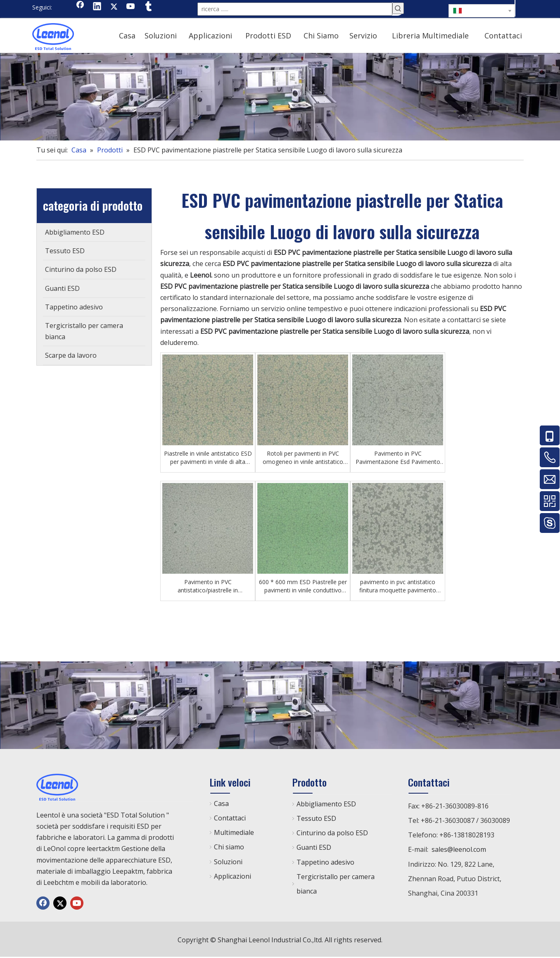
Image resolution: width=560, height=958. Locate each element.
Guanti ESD (314, 847)
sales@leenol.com (459, 849)
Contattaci (230, 818)
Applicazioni (233, 876)
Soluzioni (228, 862)
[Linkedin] (97, 7)
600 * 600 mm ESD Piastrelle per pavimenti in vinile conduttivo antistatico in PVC (303, 586)
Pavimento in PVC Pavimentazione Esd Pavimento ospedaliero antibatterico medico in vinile (398, 458)
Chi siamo (229, 847)
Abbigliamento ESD (326, 804)
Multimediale (234, 832)
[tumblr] (148, 7)
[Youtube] (131, 7)
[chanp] (280, 97)
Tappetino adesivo (325, 862)
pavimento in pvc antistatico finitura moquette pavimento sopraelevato (398, 586)
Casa (221, 803)
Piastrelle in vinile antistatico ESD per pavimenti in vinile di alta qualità (208, 458)
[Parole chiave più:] (398, 8)
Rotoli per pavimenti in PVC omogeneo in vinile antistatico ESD (303, 458)
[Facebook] (80, 7)
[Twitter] (114, 7)
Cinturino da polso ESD (332, 833)
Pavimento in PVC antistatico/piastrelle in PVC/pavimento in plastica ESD (208, 586)
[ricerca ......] (295, 9)
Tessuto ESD (316, 818)
